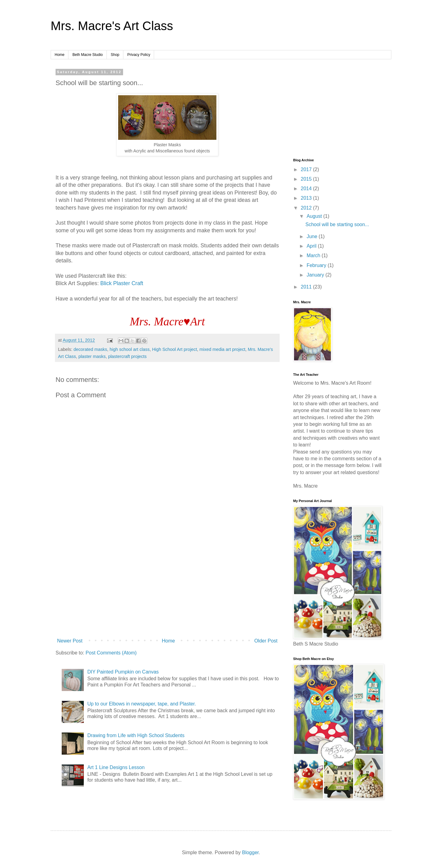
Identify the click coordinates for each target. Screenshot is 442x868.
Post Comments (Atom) (111, 653)
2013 (307, 198)
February (317, 265)
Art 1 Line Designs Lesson (116, 767)
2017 (307, 169)
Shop (115, 55)
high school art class (130, 349)
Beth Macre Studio (88, 55)
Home (60, 55)
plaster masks (92, 356)
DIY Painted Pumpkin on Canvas (123, 672)
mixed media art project (223, 349)
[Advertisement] (167, 585)
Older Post (266, 641)
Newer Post (70, 641)
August (315, 216)
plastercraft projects (127, 356)
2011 (307, 287)
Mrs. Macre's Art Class (112, 26)
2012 (307, 208)
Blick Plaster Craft (122, 283)
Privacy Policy (139, 55)
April (312, 246)
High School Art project (174, 349)
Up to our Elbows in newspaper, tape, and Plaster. (142, 704)
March (314, 255)
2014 (307, 189)
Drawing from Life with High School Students (136, 735)
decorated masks (90, 349)
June (313, 236)
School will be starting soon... (337, 224)
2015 (307, 179)
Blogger (250, 852)
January (316, 275)
